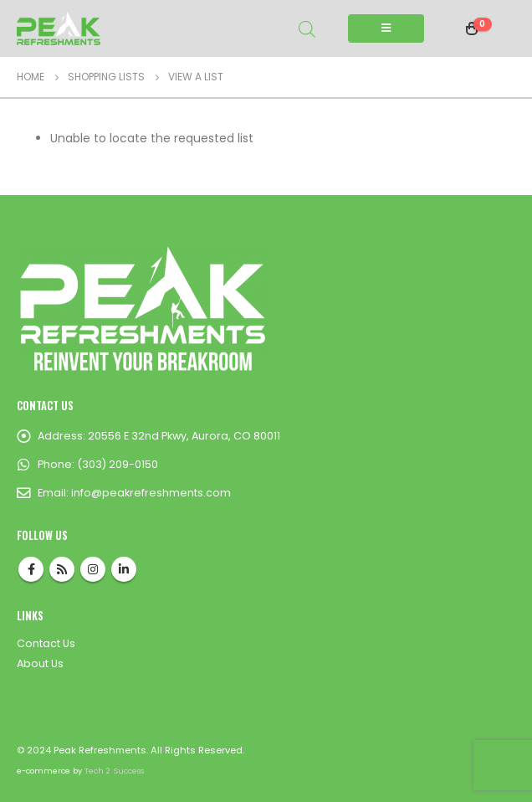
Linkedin (124, 569)
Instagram (93, 569)
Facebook (31, 569)
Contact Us (46, 643)
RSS (62, 569)
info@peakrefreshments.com (151, 493)
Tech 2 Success (114, 771)
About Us (40, 663)
